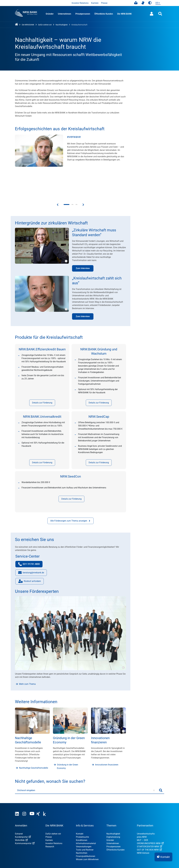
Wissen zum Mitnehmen (87, 832)
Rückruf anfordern (28, 555)
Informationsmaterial (86, 816)
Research (50, 819)
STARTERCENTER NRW (150, 819)
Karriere (95, 3)
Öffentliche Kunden (104, 14)
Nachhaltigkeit (113, 806)
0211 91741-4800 (30, 537)
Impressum (20, 844)
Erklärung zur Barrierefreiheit (96, 844)
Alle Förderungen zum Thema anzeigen (71, 494)
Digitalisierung (113, 810)
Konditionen (82, 813)
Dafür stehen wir (53, 806)
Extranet (19, 806)
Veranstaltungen (84, 819)
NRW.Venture (143, 826)
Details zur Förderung (42, 375)
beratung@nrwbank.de (31, 546)
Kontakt (80, 806)
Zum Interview (83, 241)
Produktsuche (82, 810)
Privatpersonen (83, 14)
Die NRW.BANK (124, 14)
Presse (104, 3)
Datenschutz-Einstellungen (127, 844)
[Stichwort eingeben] (86, 763)
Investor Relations (80, 3)
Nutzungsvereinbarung (41, 844)
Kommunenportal (25, 816)
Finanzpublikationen (86, 829)
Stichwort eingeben (26, 763)
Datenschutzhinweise (67, 844)
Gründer (50, 14)
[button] (163, 857)
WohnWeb (21, 813)
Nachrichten (82, 826)
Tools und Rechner (85, 823)
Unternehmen (65, 14)
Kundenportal (23, 810)
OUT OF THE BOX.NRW (149, 823)
